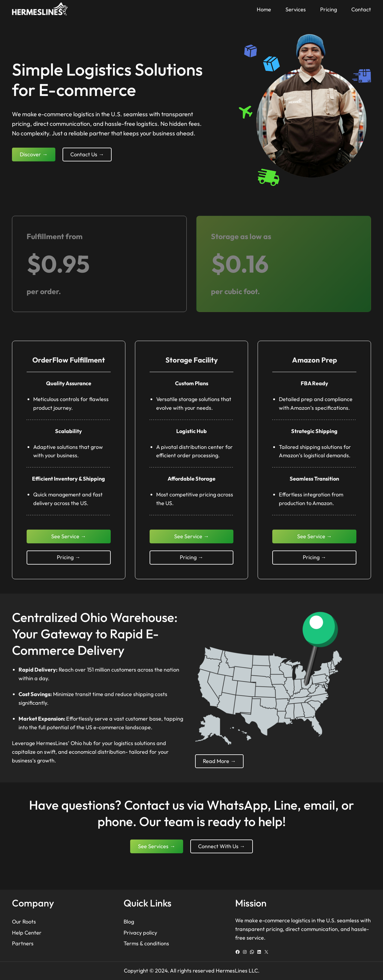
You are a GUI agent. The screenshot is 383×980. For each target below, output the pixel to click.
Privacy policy (140, 933)
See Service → (69, 536)
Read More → (219, 761)
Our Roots (24, 922)
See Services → (156, 846)
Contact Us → (87, 154)
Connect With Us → (222, 846)
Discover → (34, 154)
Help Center (27, 933)
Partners (23, 943)
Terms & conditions (146, 943)
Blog (129, 922)
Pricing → (69, 557)
